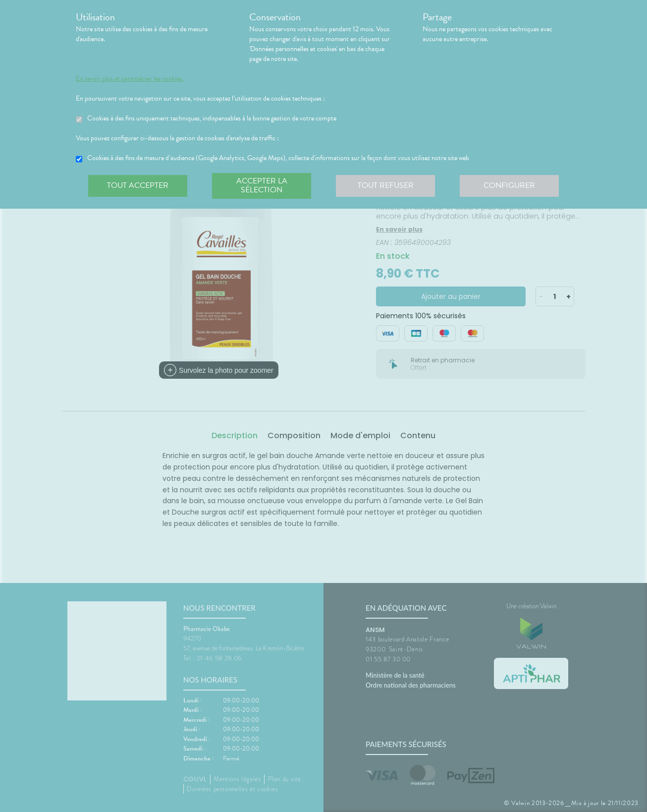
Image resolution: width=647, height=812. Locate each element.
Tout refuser (386, 185)
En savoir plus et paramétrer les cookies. (130, 79)
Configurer (509, 185)
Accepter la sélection (262, 185)
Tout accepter (138, 185)
